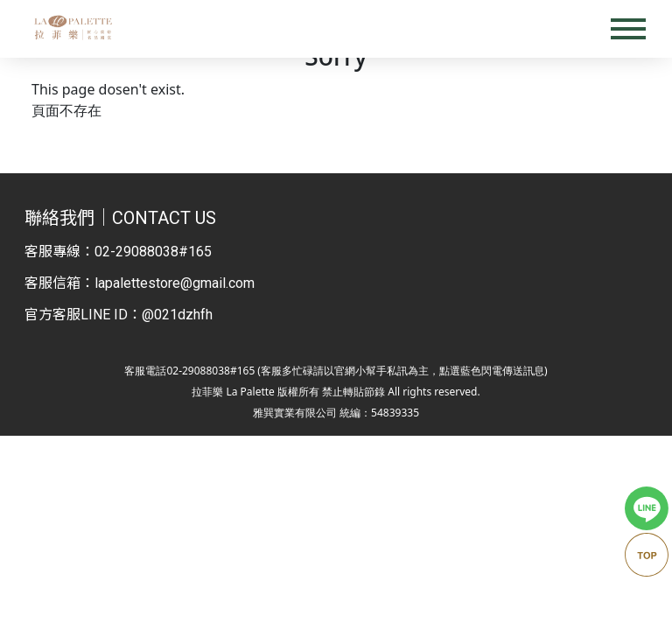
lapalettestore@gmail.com (175, 283)
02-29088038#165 (153, 252)
